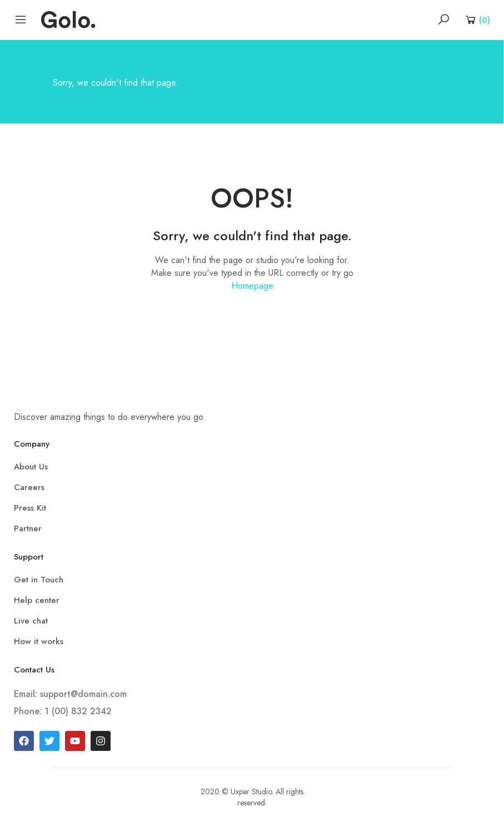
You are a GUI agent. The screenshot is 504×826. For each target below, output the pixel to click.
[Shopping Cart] (477, 19)
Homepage (252, 286)
